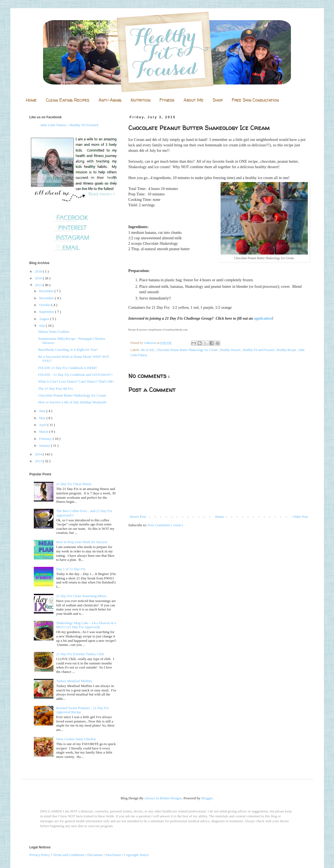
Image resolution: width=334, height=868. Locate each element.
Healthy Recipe (287, 350)
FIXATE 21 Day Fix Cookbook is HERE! (68, 368)
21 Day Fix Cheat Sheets (74, 484)
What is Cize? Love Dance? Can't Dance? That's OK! (76, 381)
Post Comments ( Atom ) (165, 525)
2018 (39, 271)
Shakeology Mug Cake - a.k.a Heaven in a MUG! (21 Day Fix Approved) (86, 625)
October (45, 305)
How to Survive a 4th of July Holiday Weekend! (72, 402)
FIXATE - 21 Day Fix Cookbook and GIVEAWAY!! (75, 375)
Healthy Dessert (231, 350)
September (47, 312)
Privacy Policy (40, 855)
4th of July (148, 350)
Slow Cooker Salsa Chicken (76, 739)
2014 (39, 454)
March (44, 432)
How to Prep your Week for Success (82, 542)
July (42, 326)
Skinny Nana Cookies (54, 332)
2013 (39, 461)
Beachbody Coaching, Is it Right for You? (68, 350)
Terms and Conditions (69, 855)
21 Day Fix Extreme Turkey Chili (80, 654)
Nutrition (140, 100)
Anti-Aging (110, 100)
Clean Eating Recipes (67, 100)
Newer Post (138, 517)
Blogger (207, 798)
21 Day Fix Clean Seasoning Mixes (81, 596)
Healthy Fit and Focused (259, 350)
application (263, 318)
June (43, 411)
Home (31, 100)
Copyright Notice (136, 855)
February (46, 439)
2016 (39, 278)
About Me (193, 100)
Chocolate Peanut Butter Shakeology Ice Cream (188, 350)
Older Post (300, 517)
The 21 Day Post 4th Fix (55, 388)
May (43, 418)
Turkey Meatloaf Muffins (74, 681)
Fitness (167, 100)
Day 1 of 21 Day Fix (71, 569)
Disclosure (113, 855)
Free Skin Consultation (255, 100)
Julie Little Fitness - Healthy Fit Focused (69, 125)
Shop (218, 100)
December (47, 291)
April (43, 425)
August (45, 319)
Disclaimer (95, 855)
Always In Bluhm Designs (163, 798)
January (45, 445)
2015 (39, 285)
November (47, 298)
